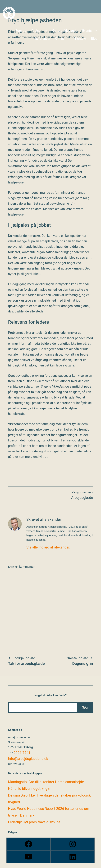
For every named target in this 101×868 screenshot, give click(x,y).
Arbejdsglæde (82, 498)
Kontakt (81, 39)
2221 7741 (22, 753)
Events (87, 31)
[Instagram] (73, 844)
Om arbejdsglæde (65, 31)
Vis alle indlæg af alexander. (48, 547)
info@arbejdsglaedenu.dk (28, 759)
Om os (60, 39)
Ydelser (36, 31)
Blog (94, 39)
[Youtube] (28, 857)
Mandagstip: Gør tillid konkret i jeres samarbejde (46, 782)
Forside (21, 31)
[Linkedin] (73, 857)
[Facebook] (28, 844)
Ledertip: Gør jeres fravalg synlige (34, 822)
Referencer (43, 39)
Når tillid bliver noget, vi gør (29, 789)
